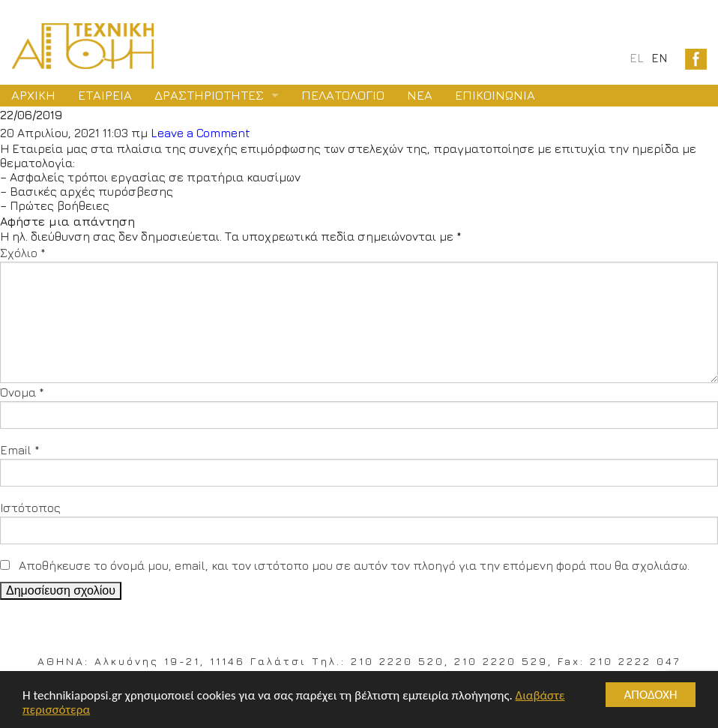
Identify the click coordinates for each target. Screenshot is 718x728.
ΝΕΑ (420, 95)
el (637, 58)
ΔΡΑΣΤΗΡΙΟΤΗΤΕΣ (209, 95)
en (659, 58)
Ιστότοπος (30, 508)
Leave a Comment (200, 133)
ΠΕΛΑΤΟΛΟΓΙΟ (343, 95)
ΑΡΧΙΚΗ (33, 95)
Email (20, 450)
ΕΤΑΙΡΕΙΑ (105, 95)
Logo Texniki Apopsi (83, 46)
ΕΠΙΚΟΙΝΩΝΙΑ (495, 95)
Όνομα (22, 392)
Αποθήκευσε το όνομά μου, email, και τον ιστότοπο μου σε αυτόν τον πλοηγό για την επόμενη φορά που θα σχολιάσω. (354, 565)
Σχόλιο (23, 253)
